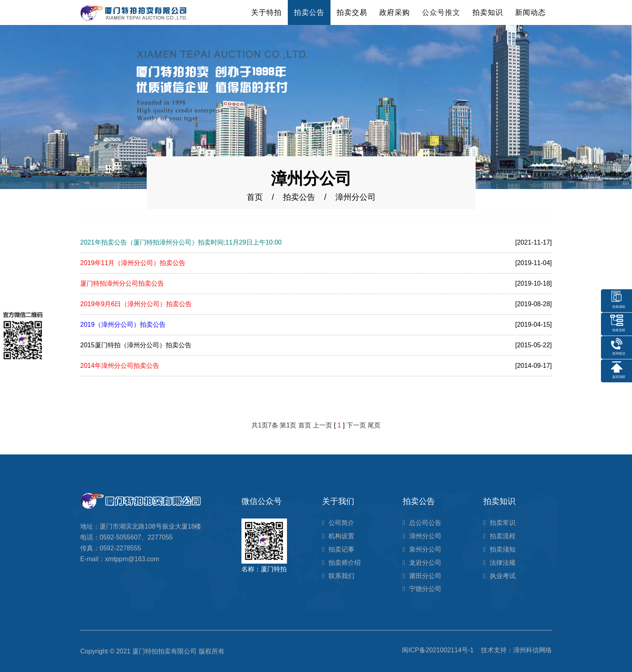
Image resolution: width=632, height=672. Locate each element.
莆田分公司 (425, 576)
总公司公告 (425, 523)
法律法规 (503, 563)
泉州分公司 (425, 549)
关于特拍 (266, 12)
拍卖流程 (503, 536)
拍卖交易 (352, 12)
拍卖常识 (503, 523)
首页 (255, 197)
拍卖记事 (341, 549)
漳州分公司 (425, 536)
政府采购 (395, 12)
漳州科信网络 (532, 650)
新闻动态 (530, 12)
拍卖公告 (309, 12)
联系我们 (341, 576)
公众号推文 (441, 12)
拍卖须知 (503, 549)
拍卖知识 (488, 12)
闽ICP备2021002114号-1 (438, 650)
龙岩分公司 (425, 563)
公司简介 (341, 523)
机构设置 (341, 536)
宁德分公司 (425, 589)
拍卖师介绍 (345, 563)
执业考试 (503, 576)
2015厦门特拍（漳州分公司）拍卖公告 (136, 345)
